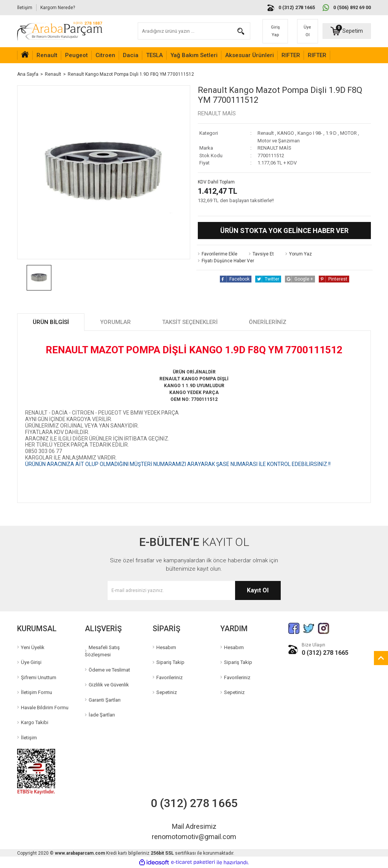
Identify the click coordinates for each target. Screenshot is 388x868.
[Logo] (60, 31)
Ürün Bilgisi (51, 322)
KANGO (286, 133)
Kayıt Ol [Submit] (258, 590)
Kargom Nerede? (58, 8)
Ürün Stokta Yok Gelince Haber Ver (284, 231)
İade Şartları (102, 715)
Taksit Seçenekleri (190, 322)
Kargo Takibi (35, 722)
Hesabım (166, 647)
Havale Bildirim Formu (45, 708)
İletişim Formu (37, 692)
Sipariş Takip (170, 662)
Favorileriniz (169, 677)
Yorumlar (115, 322)
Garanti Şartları (105, 700)
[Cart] (347, 31)
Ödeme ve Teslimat (109, 670)
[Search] (194, 31)
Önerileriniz (268, 322)
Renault (266, 133)
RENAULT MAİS (217, 113)
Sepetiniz (167, 692)
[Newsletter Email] (194, 590)
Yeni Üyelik (33, 647)
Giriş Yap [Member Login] (275, 31)
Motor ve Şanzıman (279, 141)
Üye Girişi (31, 662)
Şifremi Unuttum (39, 677)
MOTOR (348, 133)
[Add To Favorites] (218, 254)
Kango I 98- (310, 133)
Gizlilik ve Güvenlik (109, 685)
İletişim (25, 8)
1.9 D (331, 133)
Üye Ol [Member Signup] (307, 31)
